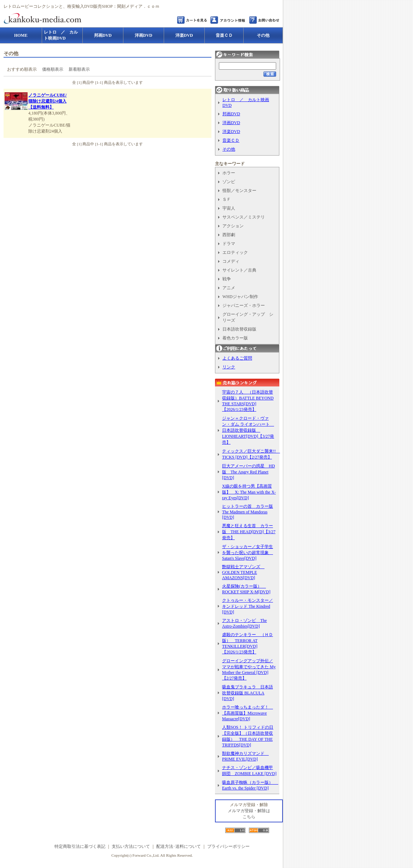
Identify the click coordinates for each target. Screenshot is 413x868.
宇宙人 (229, 208)
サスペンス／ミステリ (244, 217)
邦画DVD (231, 114)
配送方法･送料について (179, 846)
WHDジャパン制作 (240, 297)
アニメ (229, 288)
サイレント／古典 (239, 270)
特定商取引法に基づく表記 (80, 846)
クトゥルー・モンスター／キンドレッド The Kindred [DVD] (248, 606)
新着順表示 (79, 69)
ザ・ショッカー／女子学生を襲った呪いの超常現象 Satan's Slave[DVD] (248, 552)
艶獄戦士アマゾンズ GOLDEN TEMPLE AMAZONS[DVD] (243, 572)
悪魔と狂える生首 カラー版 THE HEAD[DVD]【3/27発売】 (249, 532)
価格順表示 (53, 69)
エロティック (235, 252)
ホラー (229, 173)
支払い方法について (131, 846)
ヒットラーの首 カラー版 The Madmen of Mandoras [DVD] (248, 512)
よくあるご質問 (237, 358)
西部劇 (229, 235)
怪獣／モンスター (239, 191)
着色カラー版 (235, 338)
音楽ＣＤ (231, 140)
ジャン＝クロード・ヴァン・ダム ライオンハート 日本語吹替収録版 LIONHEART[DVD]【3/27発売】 (248, 430)
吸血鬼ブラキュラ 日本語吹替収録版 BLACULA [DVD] (248, 693)
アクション (233, 226)
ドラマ (229, 244)
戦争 (227, 279)
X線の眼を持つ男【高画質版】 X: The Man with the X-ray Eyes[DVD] (249, 492)
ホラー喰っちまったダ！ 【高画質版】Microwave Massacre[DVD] (248, 713)
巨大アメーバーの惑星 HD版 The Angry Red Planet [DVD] (248, 472)
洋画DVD (231, 123)
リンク (229, 367)
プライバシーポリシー (228, 846)
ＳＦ (227, 199)
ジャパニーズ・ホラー (244, 305)
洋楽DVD (231, 132)
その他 (229, 149)
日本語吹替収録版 (239, 329)
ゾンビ (229, 182)
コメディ (231, 261)
